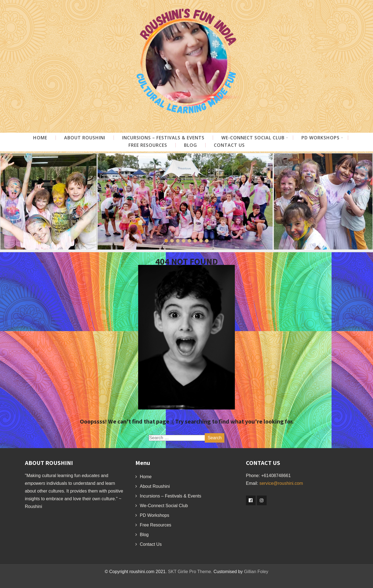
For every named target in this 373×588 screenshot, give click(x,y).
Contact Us (229, 145)
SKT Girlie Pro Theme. (190, 572)
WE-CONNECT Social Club (255, 138)
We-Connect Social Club (164, 506)
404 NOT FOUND (187, 261)
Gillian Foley (256, 572)
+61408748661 (276, 476)
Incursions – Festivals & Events (163, 138)
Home (40, 138)
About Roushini (85, 138)
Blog (191, 145)
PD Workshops (322, 138)
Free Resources (148, 145)
